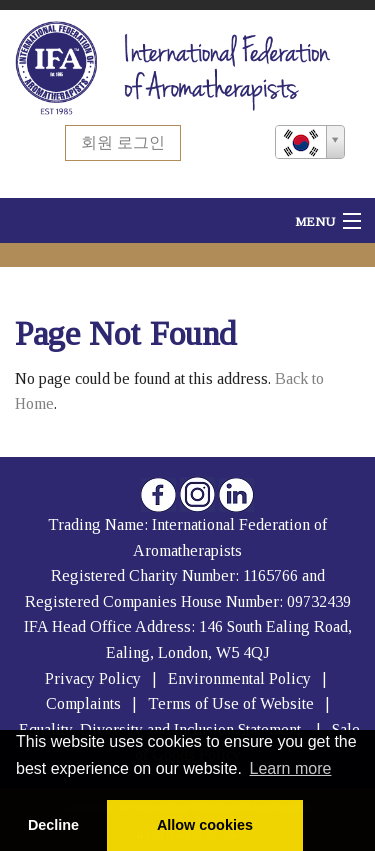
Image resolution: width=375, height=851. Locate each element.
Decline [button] (53, 825)
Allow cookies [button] (205, 825)
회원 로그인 (123, 142)
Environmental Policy (241, 678)
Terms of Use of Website (231, 703)
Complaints (85, 703)
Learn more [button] (291, 768)
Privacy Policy (93, 678)
